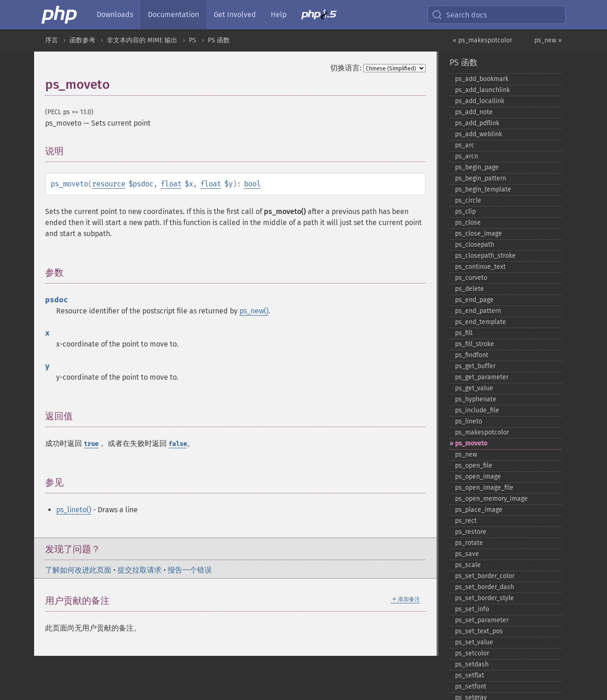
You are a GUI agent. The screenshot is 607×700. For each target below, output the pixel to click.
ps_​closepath (475, 245)
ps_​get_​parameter (482, 377)
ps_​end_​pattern (478, 311)
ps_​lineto (469, 421)
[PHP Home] (60, 15)
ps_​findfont (472, 355)
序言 (52, 40)
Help (279, 14)
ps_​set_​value (474, 642)
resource (109, 184)
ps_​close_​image (479, 234)
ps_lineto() (74, 510)
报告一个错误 (190, 570)
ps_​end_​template (481, 322)
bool (252, 184)
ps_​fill (464, 333)
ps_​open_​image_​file (484, 488)
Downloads (115, 14)
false (178, 444)
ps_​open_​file (474, 466)
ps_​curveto (471, 278)
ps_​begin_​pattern (481, 178)
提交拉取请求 (140, 570)
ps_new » (548, 40)
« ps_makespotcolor (482, 40)
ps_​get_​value (474, 388)
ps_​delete (470, 289)
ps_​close (468, 223)
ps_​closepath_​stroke (485, 256)
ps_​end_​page (474, 300)
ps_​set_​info (472, 609)
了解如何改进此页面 (78, 570)
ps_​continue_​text (480, 267)
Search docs (459, 15)
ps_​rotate (469, 543)
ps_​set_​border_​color (485, 576)
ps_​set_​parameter (482, 620)
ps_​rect (466, 521)
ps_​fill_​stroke (475, 344)
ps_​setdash (472, 664)
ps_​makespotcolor (482, 432)
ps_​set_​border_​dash (484, 587)
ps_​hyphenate (476, 399)
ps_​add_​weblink (479, 134)
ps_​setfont (471, 686)
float (171, 184)
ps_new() (254, 311)
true (91, 444)
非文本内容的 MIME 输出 (142, 40)
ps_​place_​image (479, 510)
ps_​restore (471, 532)
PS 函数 (219, 40)
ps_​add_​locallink (480, 101)
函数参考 (82, 40)
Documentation (173, 14)
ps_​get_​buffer (475, 366)
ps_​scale (468, 565)
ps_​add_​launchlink (482, 90)
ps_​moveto (471, 443)
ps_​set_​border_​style (484, 598)
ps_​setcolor (472, 653)
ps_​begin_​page (477, 167)
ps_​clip (465, 211)
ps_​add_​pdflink (477, 123)
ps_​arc (465, 145)
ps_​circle (468, 200)
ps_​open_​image (478, 477)
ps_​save (467, 554)
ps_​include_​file (477, 410)
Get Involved (235, 14)
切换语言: (346, 68)
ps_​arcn (467, 156)
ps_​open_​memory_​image (491, 499)
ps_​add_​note (474, 112)
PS (193, 40)
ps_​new (466, 454)
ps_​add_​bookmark (482, 79)
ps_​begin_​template (483, 189)
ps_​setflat (470, 675)
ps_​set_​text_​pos (479, 631)
